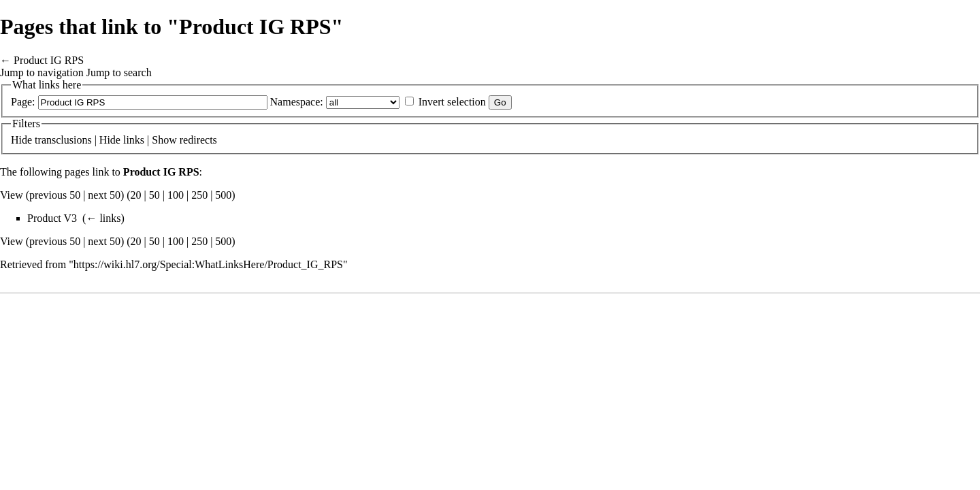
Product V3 (52, 218)
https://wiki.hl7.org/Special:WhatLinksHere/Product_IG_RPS (208, 264)
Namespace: (297, 102)
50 (154, 195)
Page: (23, 102)
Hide (21, 140)
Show (164, 140)
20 (136, 195)
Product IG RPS (49, 60)
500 (223, 195)
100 (176, 195)
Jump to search (119, 72)
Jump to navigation (42, 72)
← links (103, 218)
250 (199, 195)
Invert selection (452, 102)
